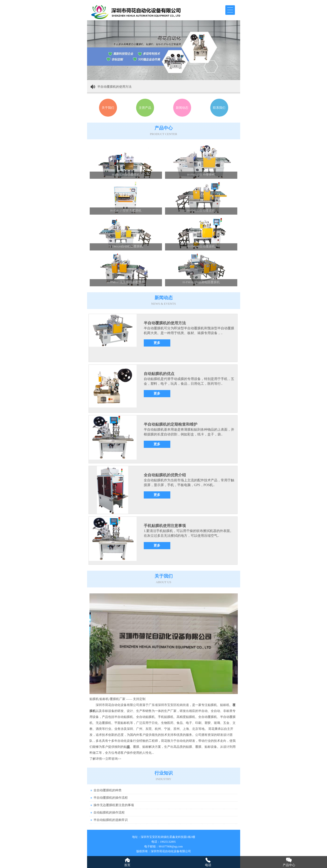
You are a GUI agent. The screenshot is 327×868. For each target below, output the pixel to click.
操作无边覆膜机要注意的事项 (114, 805)
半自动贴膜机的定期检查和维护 (171, 424)
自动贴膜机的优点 (159, 374)
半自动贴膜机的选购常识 (111, 820)
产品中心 (289, 865)
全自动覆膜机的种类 (108, 790)
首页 (127, 865)
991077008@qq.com (171, 846)
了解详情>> (97, 759)
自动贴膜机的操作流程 (109, 812)
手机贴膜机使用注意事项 (165, 526)
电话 (208, 865)
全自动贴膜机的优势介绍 (165, 475)
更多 (157, 343)
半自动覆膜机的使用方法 (114, 87)
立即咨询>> (113, 759)
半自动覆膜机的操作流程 (111, 798)
